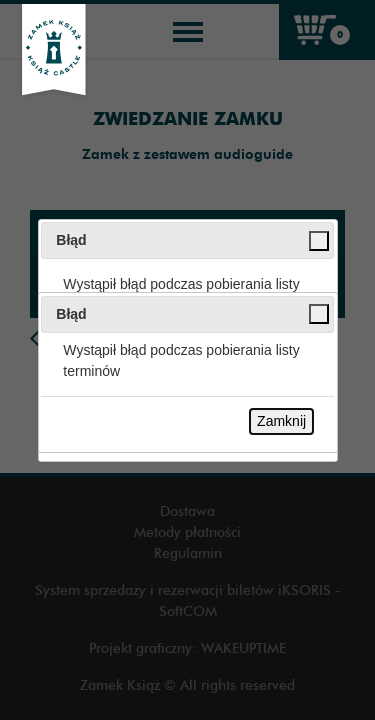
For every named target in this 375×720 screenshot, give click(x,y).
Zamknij (281, 421)
